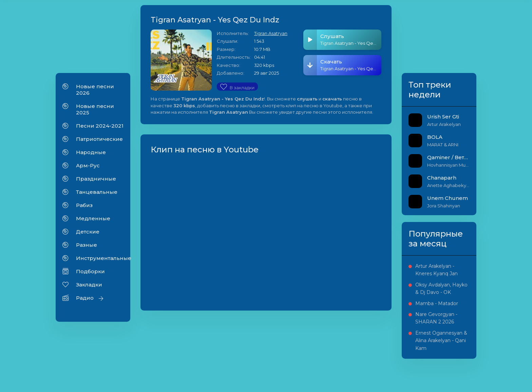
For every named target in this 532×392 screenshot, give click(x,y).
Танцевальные (97, 192)
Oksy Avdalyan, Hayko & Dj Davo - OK (441, 288)
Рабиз (84, 205)
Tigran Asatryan (271, 33)
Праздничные (96, 179)
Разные (87, 245)
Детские (88, 232)
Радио (85, 298)
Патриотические (99, 139)
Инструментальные (100, 258)
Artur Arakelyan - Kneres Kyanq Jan (436, 270)
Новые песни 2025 (95, 109)
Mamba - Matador (437, 303)
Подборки (90, 271)
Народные (91, 152)
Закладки (89, 285)
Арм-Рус (88, 165)
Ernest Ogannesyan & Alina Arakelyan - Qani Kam (441, 341)
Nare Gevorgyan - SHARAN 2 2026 (436, 318)
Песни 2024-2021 (100, 126)
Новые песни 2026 (95, 90)
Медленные (93, 218)
